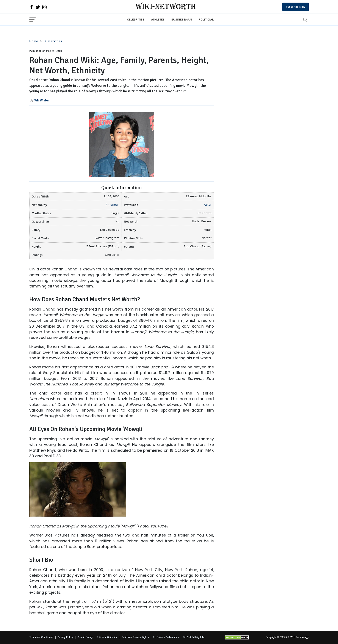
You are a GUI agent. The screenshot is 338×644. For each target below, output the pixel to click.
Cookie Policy (85, 637)
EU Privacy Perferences (166, 637)
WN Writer (42, 100)
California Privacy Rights (135, 637)
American (113, 205)
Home (34, 41)
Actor (208, 205)
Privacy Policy (65, 637)
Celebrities (136, 19)
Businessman (182, 19)
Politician (207, 19)
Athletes (158, 19)
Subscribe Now (296, 7)
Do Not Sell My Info (194, 637)
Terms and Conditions (41, 637)
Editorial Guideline (107, 637)
